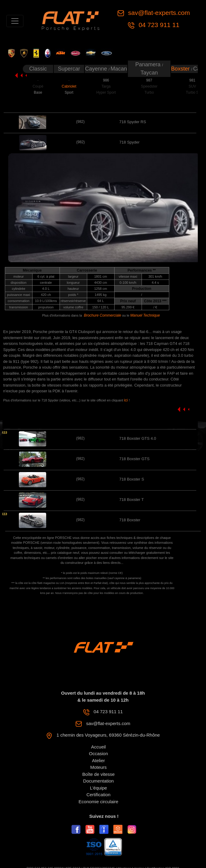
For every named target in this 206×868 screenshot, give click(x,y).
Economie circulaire (99, 802)
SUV (192, 86)
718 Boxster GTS (134, 459)
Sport (69, 92)
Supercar (69, 69)
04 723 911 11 (158, 25)
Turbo (149, 92)
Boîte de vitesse (99, 774)
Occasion (99, 753)
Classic (38, 69)
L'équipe (98, 788)
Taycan (149, 73)
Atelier (99, 760)
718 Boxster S (132, 479)
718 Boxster (130, 520)
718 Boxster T (131, 500)
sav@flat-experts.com (158, 13)
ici (126, 400)
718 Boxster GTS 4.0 (137, 438)
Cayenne (97, 69)
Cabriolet (69, 86)
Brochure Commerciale (103, 315)
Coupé (38, 86)
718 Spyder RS (132, 122)
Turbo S (192, 92)
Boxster (181, 69)
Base (38, 92)
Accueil (98, 747)
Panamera (149, 64)
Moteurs (98, 767)
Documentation (99, 781)
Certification (98, 795)
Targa (106, 86)
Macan (119, 69)
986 (106, 80)
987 (149, 80)
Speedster (149, 86)
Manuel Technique (145, 315)
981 (192, 80)
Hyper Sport (106, 92)
